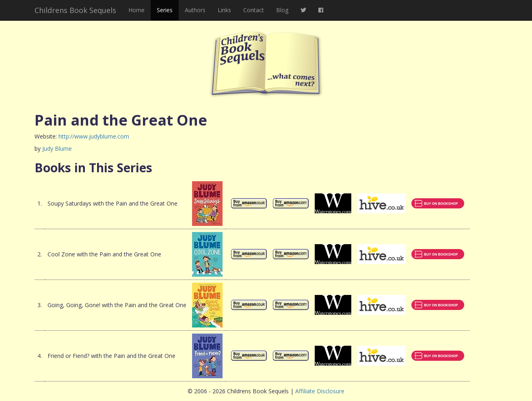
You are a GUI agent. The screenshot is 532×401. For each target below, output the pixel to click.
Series (165, 10)
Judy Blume (57, 148)
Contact (254, 10)
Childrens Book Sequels (75, 10)
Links (224, 10)
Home (136, 10)
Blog (282, 10)
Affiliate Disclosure (320, 391)
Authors (195, 10)
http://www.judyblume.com (94, 136)
